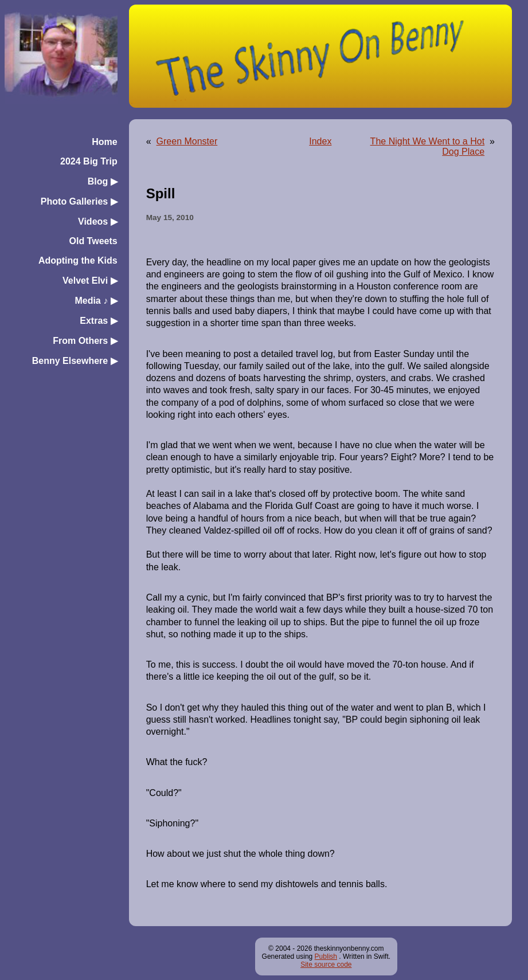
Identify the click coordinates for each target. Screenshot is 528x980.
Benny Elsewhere (75, 361)
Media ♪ (96, 301)
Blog (103, 181)
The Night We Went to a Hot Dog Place (428, 146)
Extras (98, 321)
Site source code (326, 965)
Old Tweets (93, 241)
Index (320, 141)
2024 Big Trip (89, 161)
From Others (85, 341)
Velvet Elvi (90, 281)
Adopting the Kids (78, 260)
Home (104, 142)
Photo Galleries (79, 201)
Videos (98, 222)
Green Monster (187, 141)
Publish (326, 957)
